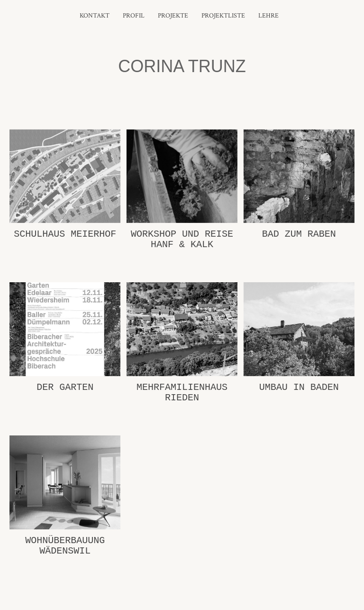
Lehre (268, 16)
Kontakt (95, 16)
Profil (134, 16)
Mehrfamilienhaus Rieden (182, 393)
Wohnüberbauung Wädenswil (65, 546)
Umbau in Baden (299, 387)
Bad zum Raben (299, 234)
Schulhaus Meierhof (65, 234)
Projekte (173, 16)
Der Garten (65, 387)
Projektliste (223, 16)
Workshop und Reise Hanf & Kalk (182, 239)
